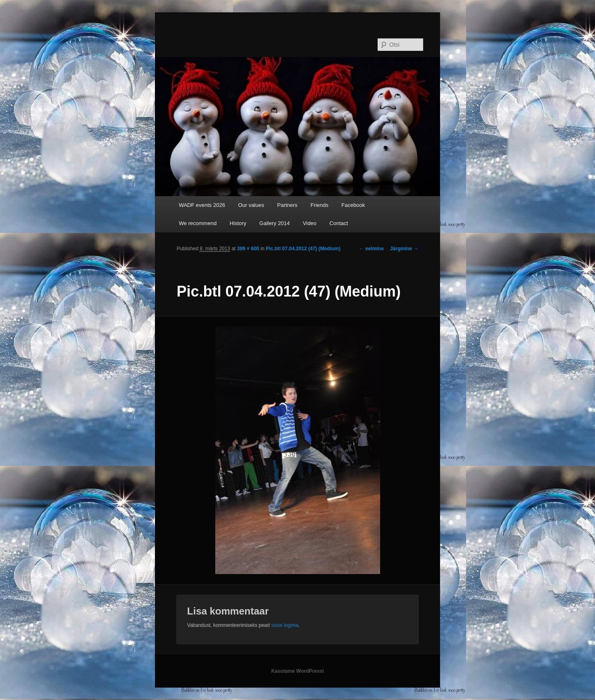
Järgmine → (404, 249)
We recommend (198, 223)
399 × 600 (248, 249)
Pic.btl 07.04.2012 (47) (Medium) (303, 249)
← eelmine (371, 249)
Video (310, 223)
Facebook (353, 205)
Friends (319, 205)
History (238, 223)
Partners (287, 205)
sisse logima (285, 625)
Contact (339, 223)
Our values (251, 205)
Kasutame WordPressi (297, 671)
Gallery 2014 (275, 223)
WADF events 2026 (202, 205)
